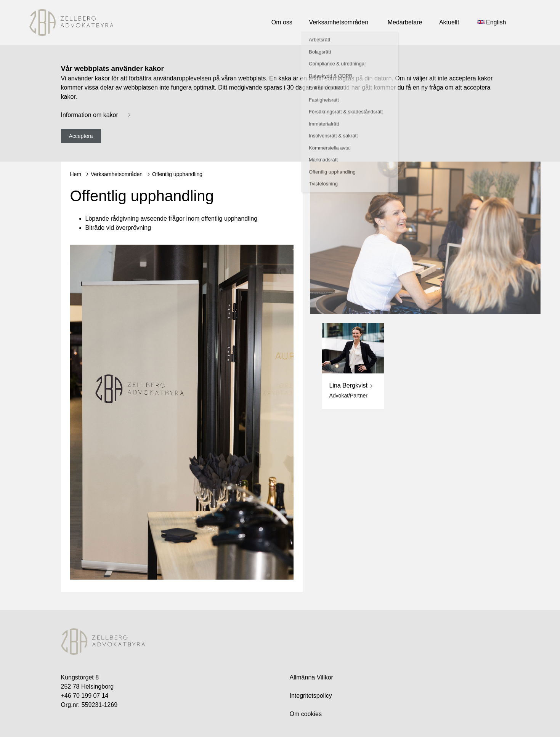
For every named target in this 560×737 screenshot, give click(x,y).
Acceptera (81, 136)
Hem (76, 174)
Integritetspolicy (311, 696)
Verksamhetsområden (117, 174)
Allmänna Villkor (311, 677)
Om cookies (306, 714)
